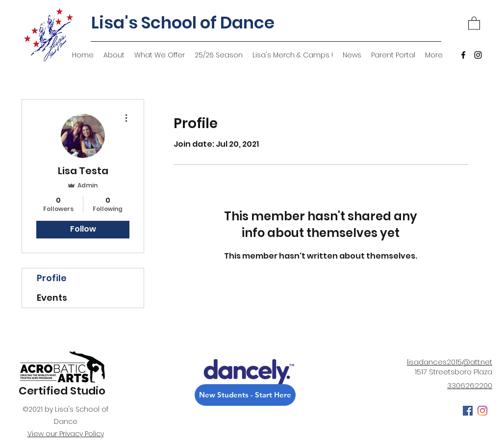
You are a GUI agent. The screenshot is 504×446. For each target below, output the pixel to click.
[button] (474, 23)
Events (52, 298)
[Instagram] (478, 55)
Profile (52, 278)
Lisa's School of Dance (183, 23)
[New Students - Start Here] (245, 395)
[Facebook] (463, 55)
